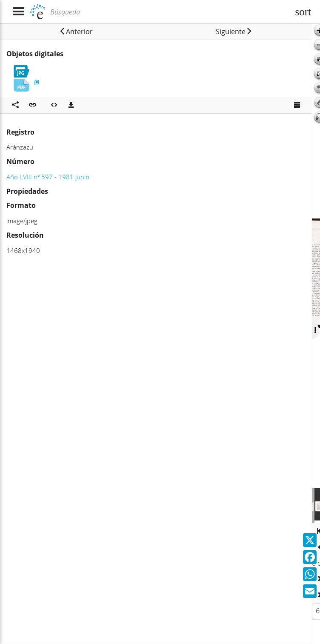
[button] (76, 32)
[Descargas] (71, 105)
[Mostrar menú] (18, 12)
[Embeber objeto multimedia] (54, 105)
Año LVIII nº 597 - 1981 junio (48, 177)
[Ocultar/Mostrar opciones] (314, 331)
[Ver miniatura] (297, 105)
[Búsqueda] (169, 12)
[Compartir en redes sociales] (15, 105)
